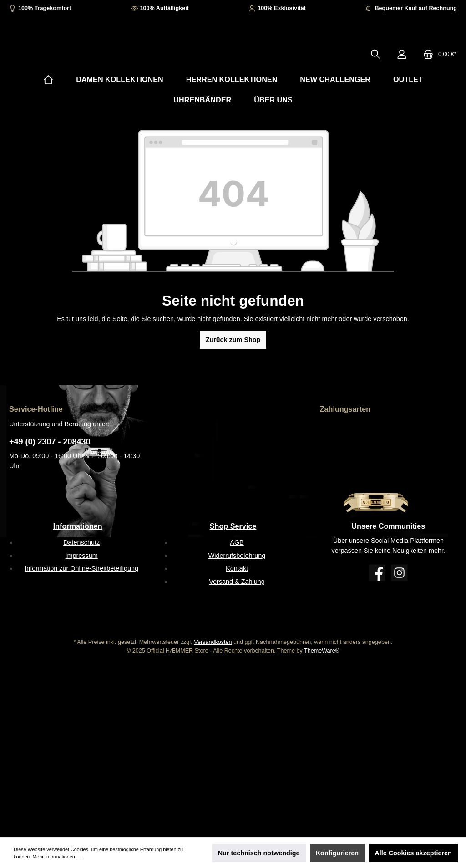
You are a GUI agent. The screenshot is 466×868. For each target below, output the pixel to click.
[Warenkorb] (437, 68)
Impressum (82, 556)
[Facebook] (377, 573)
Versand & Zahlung (237, 582)
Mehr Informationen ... (56, 857)
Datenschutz (81, 542)
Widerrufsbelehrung (237, 556)
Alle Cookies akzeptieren (413, 853)
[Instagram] (399, 573)
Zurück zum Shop (233, 368)
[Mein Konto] (402, 68)
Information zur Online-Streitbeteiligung (81, 569)
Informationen (78, 526)
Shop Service (233, 526)
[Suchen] (375, 68)
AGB (237, 542)
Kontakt (237, 569)
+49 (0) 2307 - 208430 (50, 442)
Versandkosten (213, 643)
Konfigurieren (337, 853)
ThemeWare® (322, 651)
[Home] (48, 107)
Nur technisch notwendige (259, 853)
